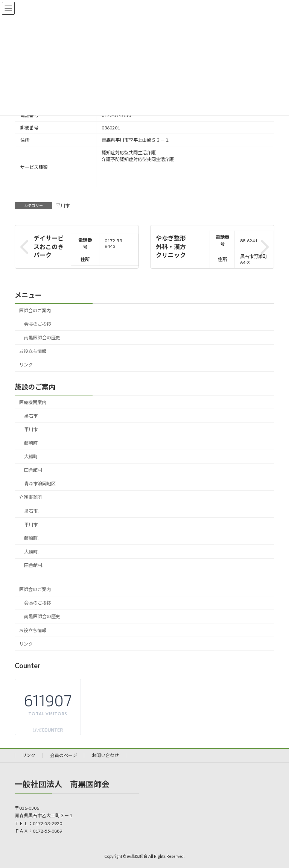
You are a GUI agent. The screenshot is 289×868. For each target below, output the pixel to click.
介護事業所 (30, 498)
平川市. (63, 206)
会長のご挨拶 (38, 324)
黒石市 (31, 416)
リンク (26, 365)
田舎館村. (34, 565)
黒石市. (31, 511)
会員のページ (64, 755)
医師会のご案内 (35, 311)
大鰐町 (31, 457)
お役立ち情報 (33, 352)
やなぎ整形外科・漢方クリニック (171, 247)
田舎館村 (33, 470)
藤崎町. (31, 538)
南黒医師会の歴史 (42, 338)
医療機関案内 (33, 402)
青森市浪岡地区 (40, 484)
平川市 (31, 429)
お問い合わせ (105, 755)
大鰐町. (31, 552)
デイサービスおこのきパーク (49, 247)
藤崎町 (31, 443)
